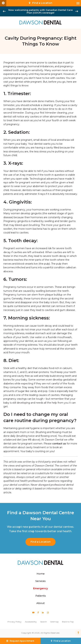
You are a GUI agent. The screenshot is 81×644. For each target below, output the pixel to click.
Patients (41, 596)
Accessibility (31, 622)
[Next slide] (77, 11)
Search (43, 622)
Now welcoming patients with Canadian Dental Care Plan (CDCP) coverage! (40, 11)
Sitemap (54, 622)
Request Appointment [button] (22, 641)
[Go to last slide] (4, 11)
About (40, 603)
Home (41, 574)
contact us (59, 444)
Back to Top (68, 622)
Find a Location (41, 542)
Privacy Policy (15, 622)
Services (40, 581)
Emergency (40, 588)
